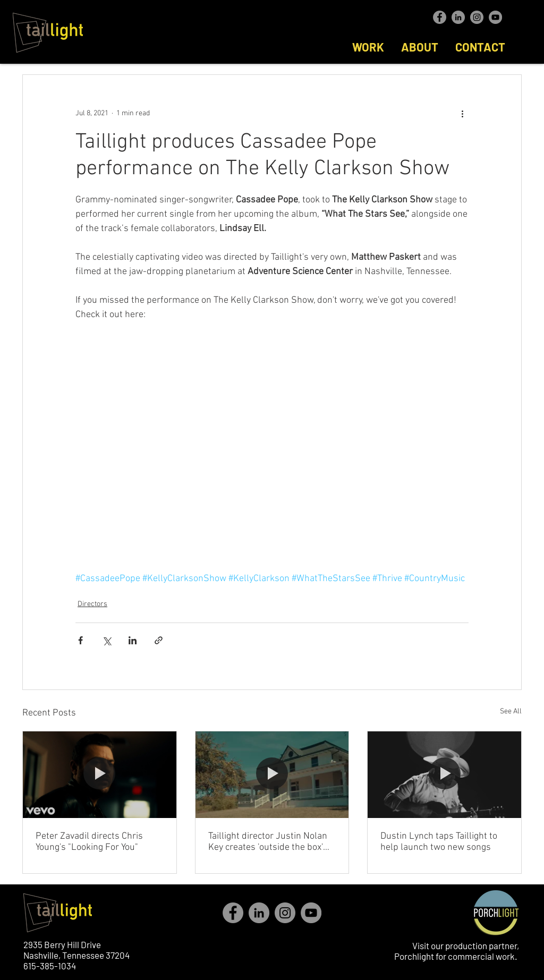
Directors (92, 604)
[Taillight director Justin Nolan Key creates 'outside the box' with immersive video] (272, 774)
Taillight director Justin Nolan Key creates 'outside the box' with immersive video (268, 842)
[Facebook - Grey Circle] (440, 17)
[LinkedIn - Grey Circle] (458, 17)
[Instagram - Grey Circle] (477, 17)
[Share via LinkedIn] (133, 640)
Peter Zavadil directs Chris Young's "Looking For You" (89, 842)
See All (511, 711)
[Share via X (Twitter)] (107, 640)
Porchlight (414, 956)
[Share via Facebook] (80, 640)
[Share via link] (159, 640)
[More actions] (462, 113)
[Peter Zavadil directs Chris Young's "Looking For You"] (100, 774)
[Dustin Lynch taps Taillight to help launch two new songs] (444, 774)
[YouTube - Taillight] (495, 17)
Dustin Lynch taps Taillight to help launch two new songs (439, 842)
